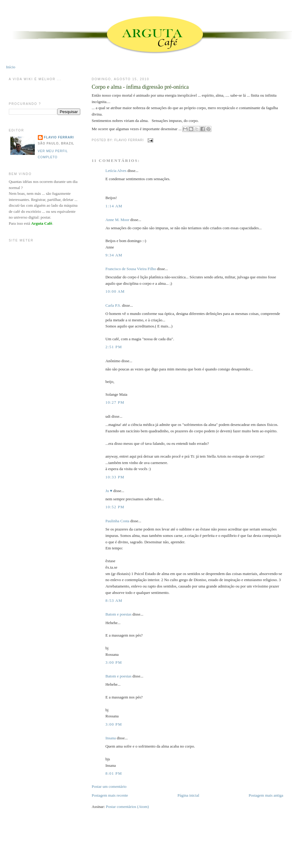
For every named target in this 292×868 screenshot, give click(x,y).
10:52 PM (115, 507)
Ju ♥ (109, 491)
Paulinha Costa (117, 521)
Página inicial (188, 795)
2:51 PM (114, 347)
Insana (110, 738)
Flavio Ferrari (59, 137)
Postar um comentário (109, 786)
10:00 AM (115, 291)
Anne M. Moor (117, 220)
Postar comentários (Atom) (127, 807)
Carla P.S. (113, 305)
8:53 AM (114, 600)
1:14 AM (114, 206)
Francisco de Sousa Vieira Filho (131, 269)
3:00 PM (114, 662)
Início (11, 67)
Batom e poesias (118, 614)
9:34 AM (114, 255)
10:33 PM (115, 477)
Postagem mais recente (110, 795)
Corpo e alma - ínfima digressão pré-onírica (140, 87)
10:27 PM (115, 402)
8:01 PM (114, 773)
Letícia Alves (116, 171)
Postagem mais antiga (266, 795)
